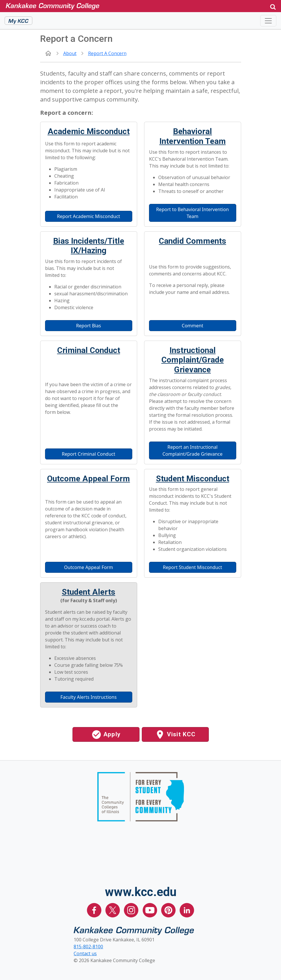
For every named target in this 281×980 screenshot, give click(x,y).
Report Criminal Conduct (89, 454)
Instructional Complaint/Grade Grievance (193, 360)
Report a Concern (107, 53)
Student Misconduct (193, 479)
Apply (106, 735)
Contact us (85, 953)
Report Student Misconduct (192, 567)
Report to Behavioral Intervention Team (193, 213)
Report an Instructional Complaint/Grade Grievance (192, 450)
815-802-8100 (88, 947)
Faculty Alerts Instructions (89, 697)
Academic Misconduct (89, 131)
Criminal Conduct (89, 350)
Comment (192, 326)
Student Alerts (89, 592)
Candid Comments (192, 241)
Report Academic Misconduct (88, 216)
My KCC (18, 20)
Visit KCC (175, 735)
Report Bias (88, 326)
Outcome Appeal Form (89, 479)
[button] (273, 6)
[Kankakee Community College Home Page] (133, 6)
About (70, 53)
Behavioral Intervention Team (193, 136)
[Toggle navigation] (268, 21)
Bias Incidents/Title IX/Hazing (89, 246)
